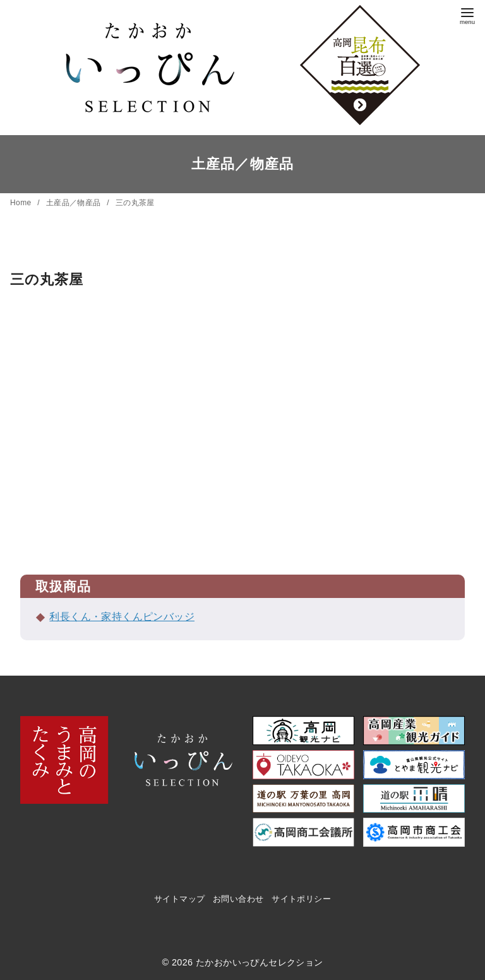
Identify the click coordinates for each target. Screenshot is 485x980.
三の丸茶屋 (135, 203)
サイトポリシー (301, 899)
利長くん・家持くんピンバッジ (122, 617)
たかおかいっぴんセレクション (260, 962)
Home (22, 203)
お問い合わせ (238, 899)
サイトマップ (179, 899)
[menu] (467, 15)
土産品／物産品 (75, 203)
